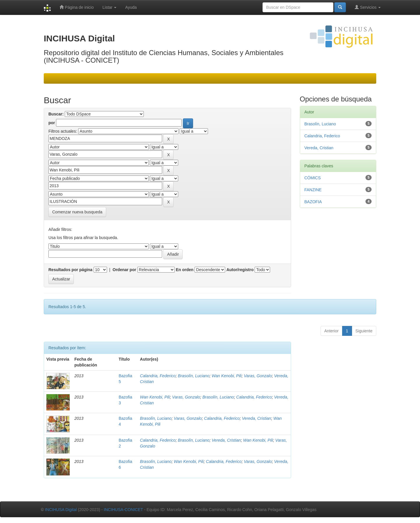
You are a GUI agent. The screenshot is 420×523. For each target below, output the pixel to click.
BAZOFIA (313, 202)
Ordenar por (124, 270)
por (52, 123)
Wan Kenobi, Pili (227, 376)
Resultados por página (70, 270)
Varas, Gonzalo (258, 376)
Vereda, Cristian (257, 418)
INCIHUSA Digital (61, 510)
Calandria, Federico (158, 376)
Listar (109, 7)
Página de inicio (77, 7)
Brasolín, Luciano (194, 376)
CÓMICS (313, 178)
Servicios (368, 7)
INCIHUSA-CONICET (123, 510)
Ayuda (131, 7)
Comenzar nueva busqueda (77, 212)
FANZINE (313, 190)
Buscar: (56, 114)
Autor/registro (240, 270)
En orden (185, 270)
